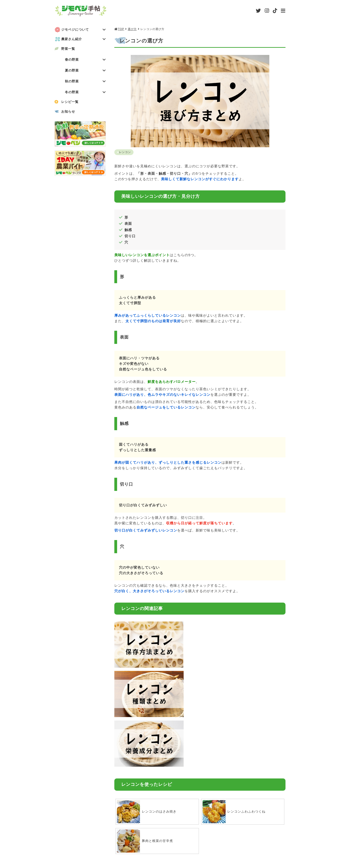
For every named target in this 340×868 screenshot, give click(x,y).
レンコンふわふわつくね (235, 704)
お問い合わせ (274, 842)
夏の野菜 (85, 71)
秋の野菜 (85, 82)
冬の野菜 (85, 93)
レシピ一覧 (71, 103)
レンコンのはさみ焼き (148, 704)
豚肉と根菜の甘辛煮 (146, 734)
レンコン (125, 152)
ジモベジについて (84, 30)
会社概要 (141, 842)
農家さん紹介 (84, 39)
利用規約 (177, 842)
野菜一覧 (69, 49)
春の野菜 (85, 60)
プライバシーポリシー (224, 842)
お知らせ (69, 113)
